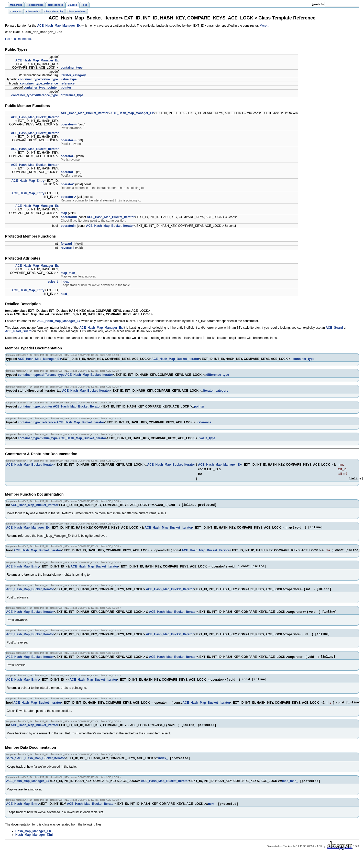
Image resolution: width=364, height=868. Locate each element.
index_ (65, 283)
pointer (66, 88)
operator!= (68, 228)
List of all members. (18, 40)
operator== (69, 219)
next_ (65, 296)
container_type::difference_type (35, 96)
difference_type (72, 96)
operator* (67, 185)
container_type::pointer (41, 88)
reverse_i (67, 250)
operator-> (68, 198)
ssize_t (53, 283)
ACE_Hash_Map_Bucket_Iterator (85, 114)
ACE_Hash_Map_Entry (28, 181)
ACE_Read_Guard (18, 333)
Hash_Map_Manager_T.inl (34, 848)
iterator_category (73, 76)
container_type (71, 68)
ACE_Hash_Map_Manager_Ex (59, 26)
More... (264, 26)
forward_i (68, 245)
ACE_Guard (334, 329)
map (64, 215)
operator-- (68, 157)
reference (68, 84)
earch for (318, 4)
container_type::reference (39, 84)
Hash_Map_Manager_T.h (33, 844)
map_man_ (69, 275)
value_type (69, 80)
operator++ (69, 125)
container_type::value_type (38, 80)
